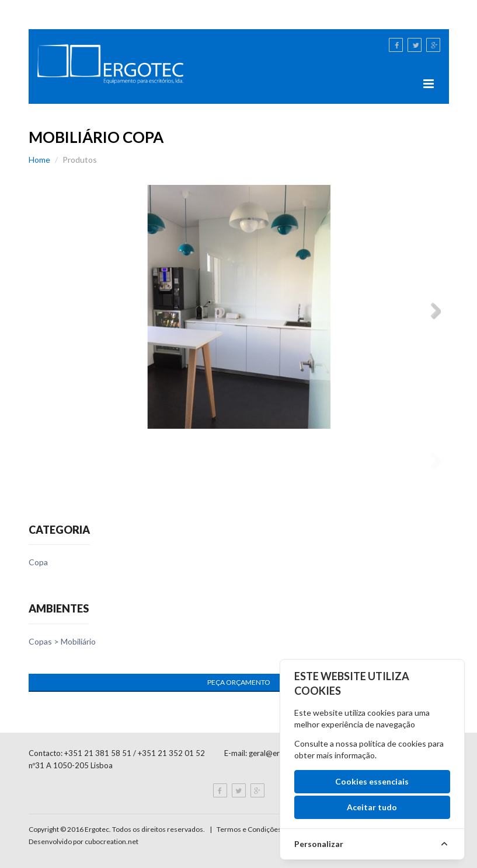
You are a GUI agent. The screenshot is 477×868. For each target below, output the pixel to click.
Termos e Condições (249, 829)
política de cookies (393, 743)
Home (39, 160)
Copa (38, 562)
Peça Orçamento (239, 682)
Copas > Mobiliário (62, 641)
